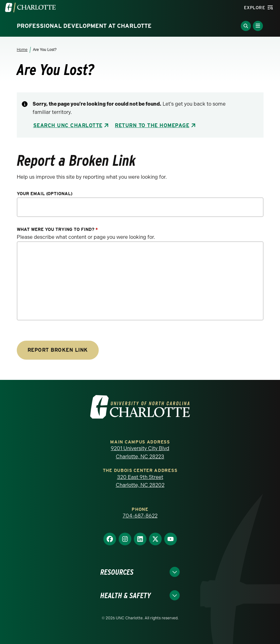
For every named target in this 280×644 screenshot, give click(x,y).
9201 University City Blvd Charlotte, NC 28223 (140, 452)
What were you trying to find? (57, 229)
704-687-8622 (140, 516)
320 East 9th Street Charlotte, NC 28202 (140, 481)
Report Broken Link (58, 350)
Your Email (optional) (45, 194)
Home (22, 50)
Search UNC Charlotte (68, 125)
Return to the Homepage (152, 125)
